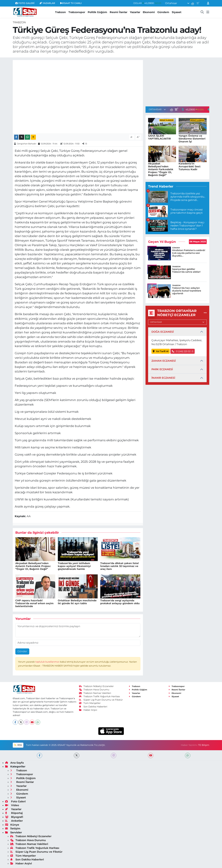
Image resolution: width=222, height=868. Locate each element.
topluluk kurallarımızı (48, 662)
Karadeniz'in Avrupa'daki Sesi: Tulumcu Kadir (190, 166)
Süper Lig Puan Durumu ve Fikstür (101, 700)
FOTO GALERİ (25, 3)
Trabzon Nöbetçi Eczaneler (96, 686)
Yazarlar (135, 12)
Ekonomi (149, 12)
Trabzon (60, 12)
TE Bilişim (204, 745)
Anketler (14, 821)
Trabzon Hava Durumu (94, 690)
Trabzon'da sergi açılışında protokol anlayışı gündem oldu (120, 602)
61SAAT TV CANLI (71, 3)
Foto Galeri (15, 801)
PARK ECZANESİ (162, 369)
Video (12, 805)
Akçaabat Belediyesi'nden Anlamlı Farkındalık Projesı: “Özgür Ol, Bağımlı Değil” (33, 566)
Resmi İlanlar (119, 12)
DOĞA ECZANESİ (163, 332)
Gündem (163, 12)
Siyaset (177, 12)
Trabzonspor (77, 12)
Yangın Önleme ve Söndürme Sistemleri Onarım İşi (192, 139)
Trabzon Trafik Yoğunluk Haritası (99, 696)
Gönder (22, 651)
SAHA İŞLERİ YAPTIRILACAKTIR (159, 137)
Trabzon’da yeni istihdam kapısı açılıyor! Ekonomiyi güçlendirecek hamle (74, 566)
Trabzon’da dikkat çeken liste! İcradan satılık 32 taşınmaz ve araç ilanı (120, 566)
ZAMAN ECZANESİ (164, 361)
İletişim (13, 828)
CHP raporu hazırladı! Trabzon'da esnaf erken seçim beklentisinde (34, 603)
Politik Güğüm (97, 12)
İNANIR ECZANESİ (163, 378)
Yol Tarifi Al (161, 351)
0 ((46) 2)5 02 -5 (183, 351)
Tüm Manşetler (90, 703)
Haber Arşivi (88, 710)
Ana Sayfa (14, 763)
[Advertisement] (177, 81)
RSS (18, 745)
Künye (12, 825)
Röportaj (14, 813)
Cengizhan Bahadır (27, 144)
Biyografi (14, 817)
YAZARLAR (47, 3)
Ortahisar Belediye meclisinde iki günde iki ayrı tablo (77, 602)
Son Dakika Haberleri (93, 707)
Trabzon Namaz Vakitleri (95, 693)
